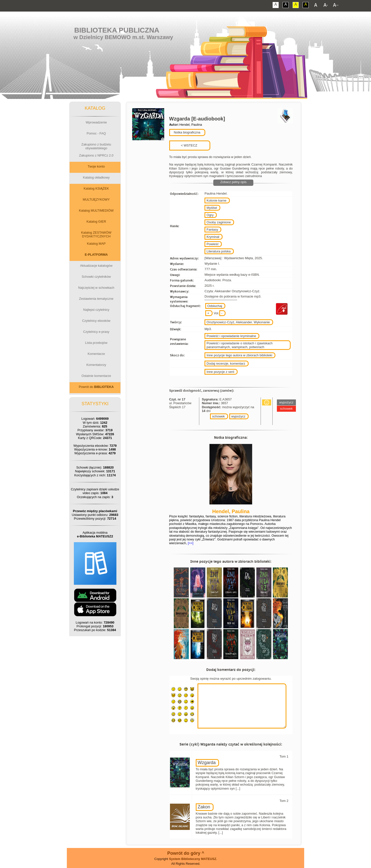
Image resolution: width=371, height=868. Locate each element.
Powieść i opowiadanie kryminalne (231, 336)
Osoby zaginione (219, 222)
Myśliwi (212, 208)
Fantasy (212, 230)
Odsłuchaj (215, 306)
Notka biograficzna (187, 132)
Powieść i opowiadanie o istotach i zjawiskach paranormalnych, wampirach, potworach (240, 345)
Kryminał (213, 237)
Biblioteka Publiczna (117, 30)
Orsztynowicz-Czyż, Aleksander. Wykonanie (238, 322)
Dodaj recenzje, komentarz (226, 364)
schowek (218, 416)
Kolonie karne (217, 200)
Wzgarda (207, 763)
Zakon (204, 807)
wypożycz (238, 416)
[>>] (190, 543)
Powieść (213, 244)
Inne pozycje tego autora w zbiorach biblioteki (239, 355)
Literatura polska (219, 251)
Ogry (210, 215)
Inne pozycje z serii (220, 372)
